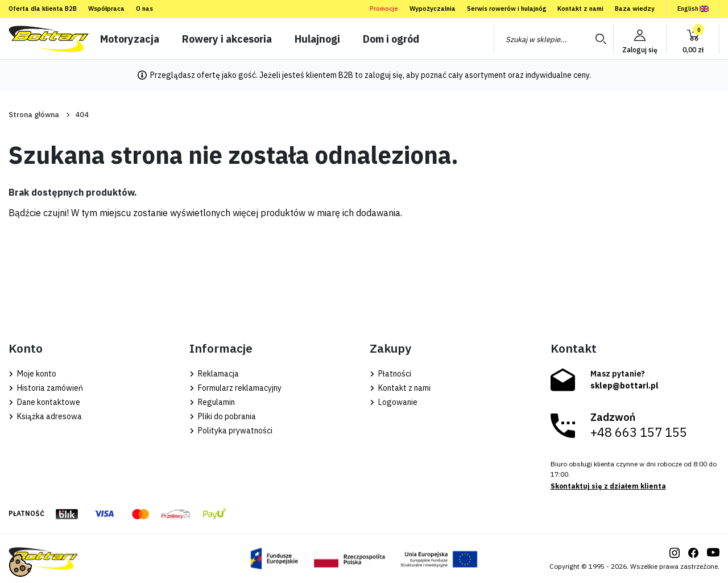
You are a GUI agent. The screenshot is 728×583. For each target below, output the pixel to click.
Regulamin (212, 402)
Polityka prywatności (231, 431)
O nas (144, 9)
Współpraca (106, 9)
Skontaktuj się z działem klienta (608, 486)
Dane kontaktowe (44, 402)
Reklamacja (214, 374)
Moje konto (32, 374)
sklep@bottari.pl (624, 386)
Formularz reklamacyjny (235, 388)
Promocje (384, 9)
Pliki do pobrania (223, 416)
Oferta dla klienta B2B (43, 9)
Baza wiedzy (635, 9)
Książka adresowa (45, 416)
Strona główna (34, 115)
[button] (693, 39)
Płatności (390, 374)
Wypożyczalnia (433, 9)
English (693, 9)
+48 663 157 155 (639, 432)
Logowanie (394, 402)
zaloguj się (384, 75)
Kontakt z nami (580, 9)
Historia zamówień (46, 388)
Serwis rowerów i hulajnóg (506, 9)
